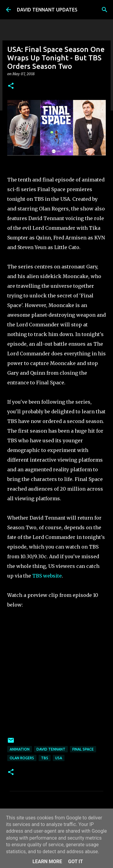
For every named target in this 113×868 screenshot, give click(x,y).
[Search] (105, 10)
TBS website (47, 576)
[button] (11, 86)
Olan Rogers (22, 758)
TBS (45, 758)
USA (59, 758)
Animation (20, 749)
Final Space (83, 749)
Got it (75, 862)
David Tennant (51, 749)
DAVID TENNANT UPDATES (47, 10)
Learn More (47, 862)
